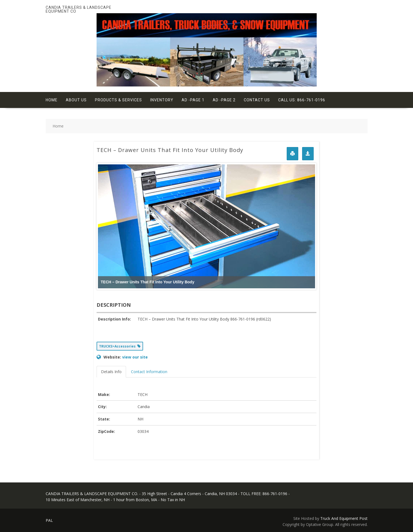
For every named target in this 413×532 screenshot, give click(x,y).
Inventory (162, 100)
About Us (76, 100)
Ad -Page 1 (193, 100)
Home (52, 100)
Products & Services (118, 100)
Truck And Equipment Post (344, 518)
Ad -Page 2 (224, 100)
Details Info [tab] (111, 372)
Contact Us (257, 100)
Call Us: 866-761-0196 (302, 100)
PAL (49, 520)
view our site (135, 357)
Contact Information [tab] (149, 372)
